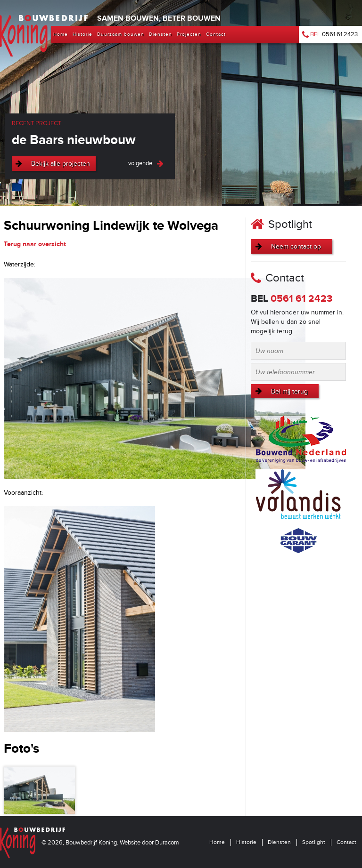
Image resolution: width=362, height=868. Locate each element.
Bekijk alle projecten (61, 164)
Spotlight (314, 842)
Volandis (299, 495)
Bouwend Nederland (301, 439)
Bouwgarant (299, 541)
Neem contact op (296, 246)
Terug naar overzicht (35, 244)
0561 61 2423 (330, 34)
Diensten (279, 842)
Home (217, 842)
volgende (140, 163)
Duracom (167, 843)
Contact (346, 842)
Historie (246, 842)
